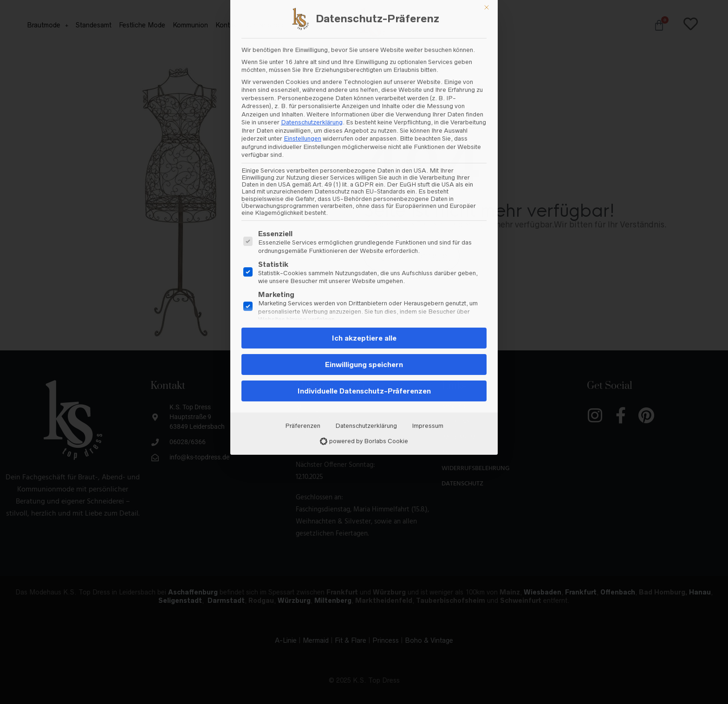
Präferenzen (303, 198)
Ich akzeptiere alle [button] (364, 111)
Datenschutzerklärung (366, 198)
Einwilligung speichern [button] (364, 137)
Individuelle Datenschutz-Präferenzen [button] (364, 164)
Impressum (428, 198)
